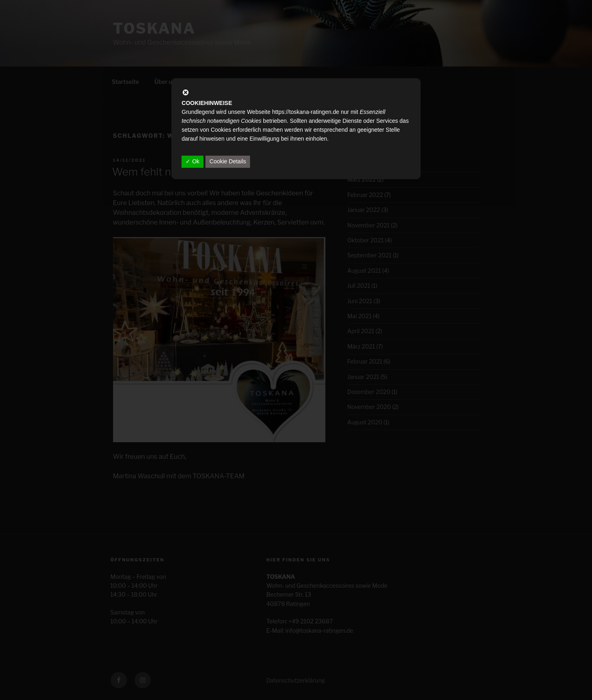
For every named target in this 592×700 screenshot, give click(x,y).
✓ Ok (192, 161)
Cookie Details (228, 161)
